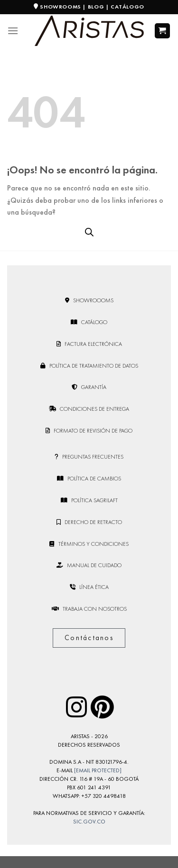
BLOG (96, 7)
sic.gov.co (89, 822)
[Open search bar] (89, 232)
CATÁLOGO (127, 7)
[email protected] (98, 770)
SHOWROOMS (60, 7)
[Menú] (13, 31)
